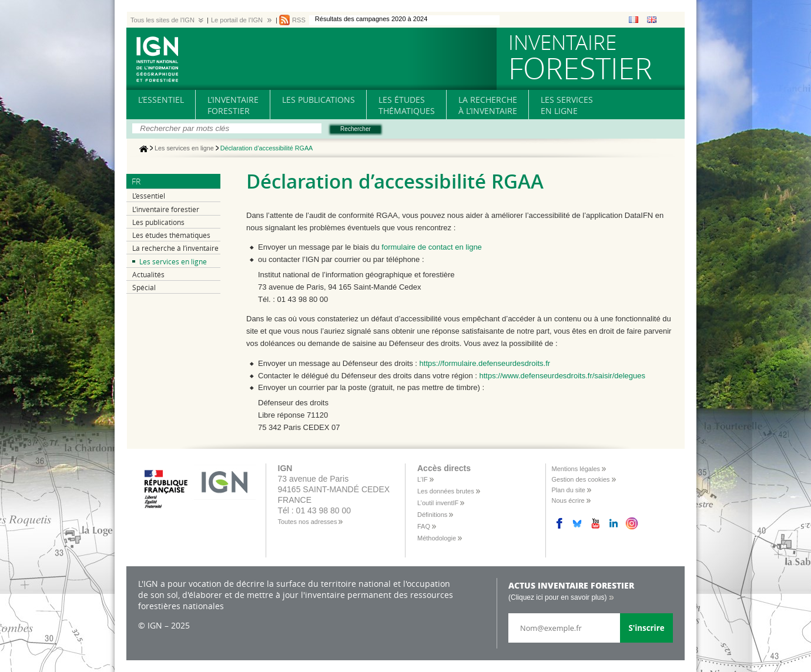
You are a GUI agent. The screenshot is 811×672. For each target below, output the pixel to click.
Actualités (148, 275)
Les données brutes (446, 491)
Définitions (432, 515)
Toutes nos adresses (308, 522)
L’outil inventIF (438, 503)
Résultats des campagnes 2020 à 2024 (371, 19)
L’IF (423, 479)
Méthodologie (437, 538)
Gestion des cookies (581, 479)
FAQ (424, 526)
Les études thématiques (171, 235)
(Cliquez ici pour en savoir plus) (557, 597)
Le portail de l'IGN (237, 20)
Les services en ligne (184, 149)
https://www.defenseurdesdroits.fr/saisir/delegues (563, 376)
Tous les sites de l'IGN (162, 20)
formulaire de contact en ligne (432, 247)
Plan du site (569, 490)
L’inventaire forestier (166, 209)
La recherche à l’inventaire (175, 248)
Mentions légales (576, 469)
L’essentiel (149, 196)
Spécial (144, 288)
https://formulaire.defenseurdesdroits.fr (485, 363)
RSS (299, 20)
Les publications (158, 222)
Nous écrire (568, 500)
